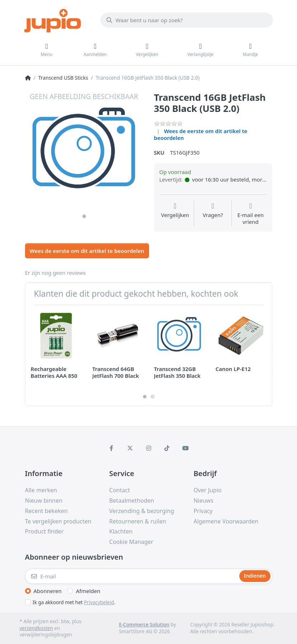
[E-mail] (131, 576)
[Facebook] (112, 448)
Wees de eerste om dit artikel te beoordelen (201, 135)
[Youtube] (186, 448)
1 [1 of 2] (145, 397)
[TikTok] (167, 448)
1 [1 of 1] (84, 216)
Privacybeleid (99, 602)
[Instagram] (149, 448)
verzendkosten (36, 628)
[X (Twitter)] (130, 448)
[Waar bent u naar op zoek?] (187, 20)
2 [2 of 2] (153, 397)
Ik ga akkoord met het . (74, 602)
